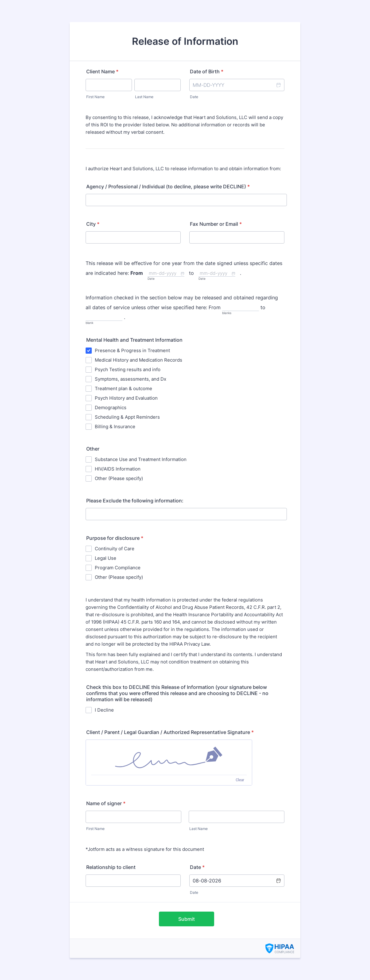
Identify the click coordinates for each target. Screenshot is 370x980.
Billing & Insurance (115, 427)
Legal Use (106, 558)
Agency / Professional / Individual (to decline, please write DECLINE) (168, 186)
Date (194, 97)
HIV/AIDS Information (118, 469)
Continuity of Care (115, 549)
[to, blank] (104, 318)
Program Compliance (118, 568)
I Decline (104, 710)
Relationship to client (111, 867)
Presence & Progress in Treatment (132, 350)
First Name (95, 97)
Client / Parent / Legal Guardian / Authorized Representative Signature (170, 732)
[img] (169, 757)
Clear (240, 780)
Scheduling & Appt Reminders (127, 417)
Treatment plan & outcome (123, 388)
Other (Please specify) (119, 478)
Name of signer (106, 803)
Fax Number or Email (216, 224)
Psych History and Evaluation (126, 398)
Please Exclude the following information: (135, 501)
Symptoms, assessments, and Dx (131, 379)
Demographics (111, 407)
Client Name (102, 71)
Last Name (144, 97)
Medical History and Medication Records (139, 360)
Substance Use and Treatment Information (141, 459)
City (93, 224)
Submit (187, 919)
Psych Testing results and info (128, 369)
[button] (278, 85)
